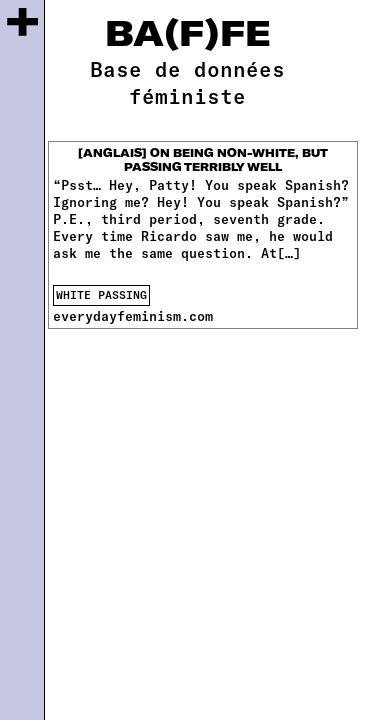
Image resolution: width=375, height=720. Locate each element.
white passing (101, 294)
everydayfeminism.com (133, 316)
